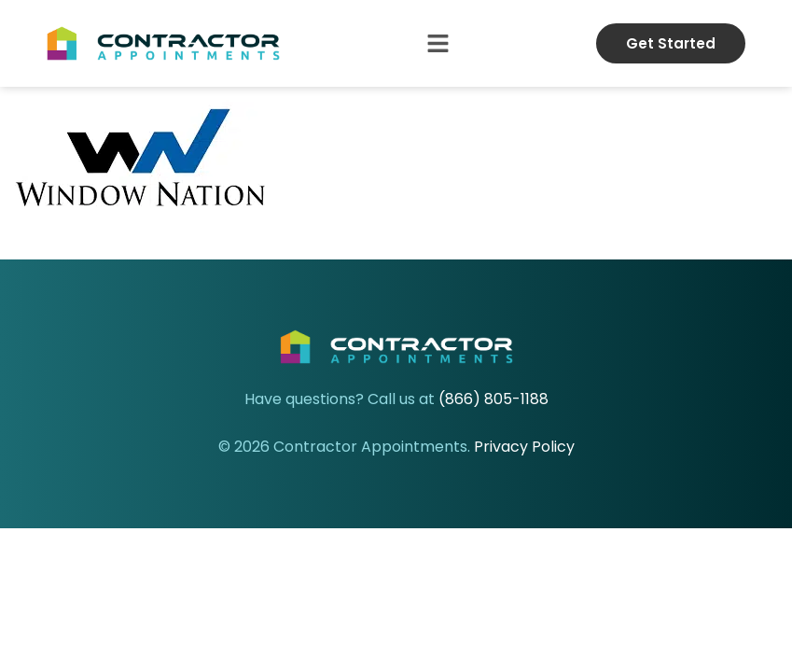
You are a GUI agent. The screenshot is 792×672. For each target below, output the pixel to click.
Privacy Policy (524, 447)
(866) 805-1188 (493, 399)
